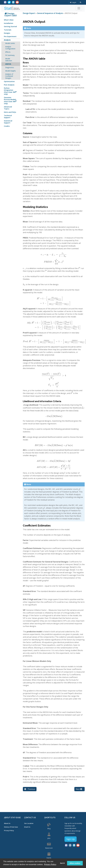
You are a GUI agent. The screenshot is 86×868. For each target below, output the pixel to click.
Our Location (29, 823)
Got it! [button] (62, 863)
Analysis (7, 40)
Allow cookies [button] (75, 863)
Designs (7, 33)
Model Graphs (10, 71)
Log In (73, 2)
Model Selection (9, 60)
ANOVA (8, 64)
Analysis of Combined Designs (9, 76)
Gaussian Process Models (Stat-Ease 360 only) (10, 100)
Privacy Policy (9, 830)
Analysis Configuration (10, 48)
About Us (7, 823)
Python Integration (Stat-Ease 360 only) (10, 91)
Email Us (27, 827)
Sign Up (71, 839)
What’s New (9, 20)
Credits (7, 126)
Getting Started (10, 26)
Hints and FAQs (10, 112)
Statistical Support (8, 122)
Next (79, 789)
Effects (8, 52)
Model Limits (10, 43)
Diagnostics (10, 67)
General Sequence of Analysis (50, 13)
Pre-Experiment (10, 36)
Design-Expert (29, 13)
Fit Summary (10, 55)
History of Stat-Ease (11, 827)
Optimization (9, 81)
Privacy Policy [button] (50, 864)
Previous (30, 789)
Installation (9, 23)
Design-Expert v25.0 (11, 14)
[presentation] (54, 254)
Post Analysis (9, 85)
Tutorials (8, 30)
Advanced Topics (8, 108)
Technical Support (8, 116)
